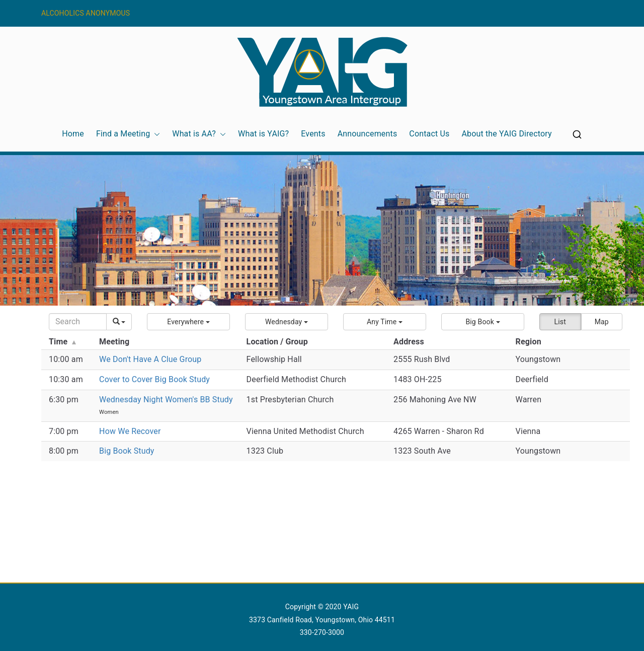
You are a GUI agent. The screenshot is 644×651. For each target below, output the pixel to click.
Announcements (368, 134)
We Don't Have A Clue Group (150, 359)
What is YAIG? (263, 134)
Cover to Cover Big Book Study (154, 379)
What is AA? (199, 134)
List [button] (560, 322)
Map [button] (602, 322)
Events (313, 134)
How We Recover (130, 431)
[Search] (78, 322)
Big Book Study (127, 451)
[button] (155, 134)
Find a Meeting (128, 134)
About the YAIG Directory (506, 134)
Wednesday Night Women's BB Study (166, 400)
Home (73, 134)
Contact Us (429, 134)
